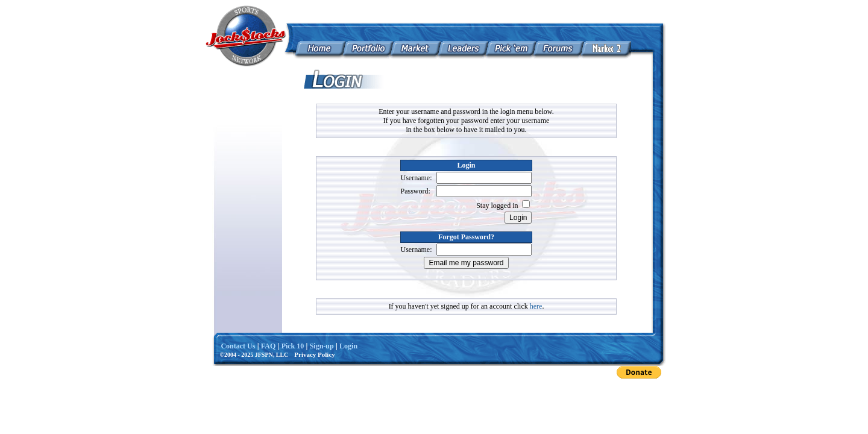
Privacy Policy (315, 354)
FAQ (268, 346)
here (536, 306)
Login (348, 346)
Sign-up (322, 346)
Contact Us (238, 346)
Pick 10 (293, 346)
